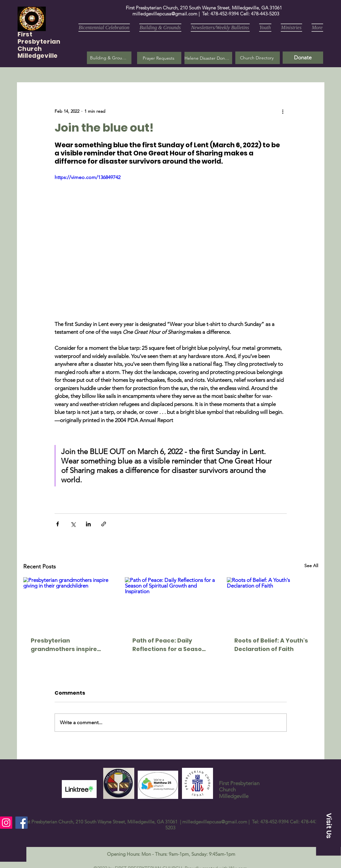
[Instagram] (6, 823)
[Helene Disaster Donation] (208, 58)
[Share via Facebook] (58, 524)
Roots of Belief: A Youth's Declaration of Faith (271, 645)
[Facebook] (21, 823)
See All (311, 566)
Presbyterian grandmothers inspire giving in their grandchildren (64, 645)
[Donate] (303, 58)
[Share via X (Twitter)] (73, 524)
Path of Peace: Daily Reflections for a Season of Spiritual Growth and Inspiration (169, 645)
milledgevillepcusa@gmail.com (165, 14)
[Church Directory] (258, 58)
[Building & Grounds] (109, 58)
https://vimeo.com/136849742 (88, 177)
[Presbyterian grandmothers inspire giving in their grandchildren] (69, 603)
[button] (159, 58)
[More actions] (283, 111)
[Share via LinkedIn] (88, 524)
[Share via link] (104, 524)
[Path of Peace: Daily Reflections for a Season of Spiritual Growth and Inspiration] (170, 603)
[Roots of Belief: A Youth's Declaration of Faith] (272, 603)
